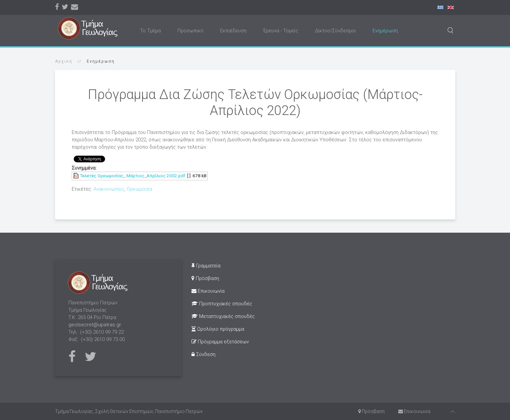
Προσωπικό (190, 31)
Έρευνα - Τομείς (281, 31)
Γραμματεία (206, 266)
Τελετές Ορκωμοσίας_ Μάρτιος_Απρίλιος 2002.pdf (132, 176)
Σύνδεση (203, 354)
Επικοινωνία (208, 291)
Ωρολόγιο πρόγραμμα (218, 329)
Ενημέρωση (385, 31)
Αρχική (64, 61)
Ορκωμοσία (139, 189)
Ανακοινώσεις (109, 189)
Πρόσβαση (205, 278)
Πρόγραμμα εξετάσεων (220, 342)
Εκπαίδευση (233, 31)
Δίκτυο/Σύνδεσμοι (335, 31)
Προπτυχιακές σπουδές (222, 304)
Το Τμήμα (150, 31)
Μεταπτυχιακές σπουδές (223, 316)
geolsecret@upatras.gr (95, 325)
